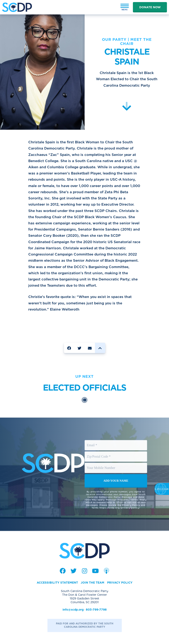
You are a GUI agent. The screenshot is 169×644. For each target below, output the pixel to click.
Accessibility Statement (57, 583)
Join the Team (92, 583)
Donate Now (150, 7)
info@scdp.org (73, 610)
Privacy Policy (120, 583)
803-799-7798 (96, 610)
